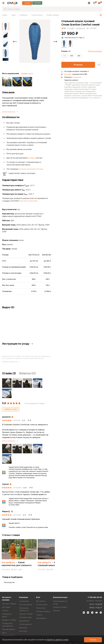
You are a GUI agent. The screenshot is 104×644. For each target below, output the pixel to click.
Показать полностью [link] (11, 362)
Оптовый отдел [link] (25, 611)
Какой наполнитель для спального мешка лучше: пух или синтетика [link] (26, 559)
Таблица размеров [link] (95, 51)
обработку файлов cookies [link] (57, 640)
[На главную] (12, 3)
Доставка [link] (68, 74)
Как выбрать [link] (15, 556)
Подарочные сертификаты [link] (8, 618)
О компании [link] (24, 595)
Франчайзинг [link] (24, 614)
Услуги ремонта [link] (26, 618)
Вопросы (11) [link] (27, 373)
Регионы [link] (56, 604)
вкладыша (32, 158)
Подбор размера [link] (60, 601)
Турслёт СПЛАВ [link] (26, 608)
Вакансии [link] (23, 621)
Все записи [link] (41, 595)
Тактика (37, 3)
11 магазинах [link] (77, 77)
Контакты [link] (23, 625)
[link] (5, 15)
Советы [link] (39, 608)
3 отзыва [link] (71, 28)
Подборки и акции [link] (7, 609)
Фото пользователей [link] (8, 628)
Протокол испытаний (28, 201)
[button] (3, 3)
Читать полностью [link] (10, 112)
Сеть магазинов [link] (25, 598)
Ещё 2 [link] (47, 383)
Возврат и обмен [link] (9, 614)
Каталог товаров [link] (9, 597)
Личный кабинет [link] (9, 623)
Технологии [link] (41, 602)
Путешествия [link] (42, 598)
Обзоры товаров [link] (43, 605)
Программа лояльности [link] (24, 603)
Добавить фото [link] (27, 73)
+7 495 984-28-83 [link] (95, 591)
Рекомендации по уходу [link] (60, 596)
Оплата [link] (5, 604)
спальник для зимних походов (31, 169)
